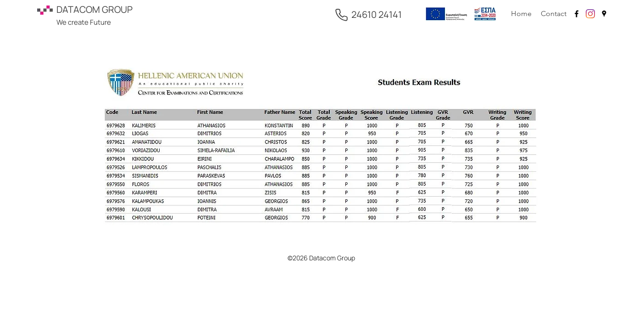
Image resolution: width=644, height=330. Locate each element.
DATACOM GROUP (94, 9)
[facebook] (577, 14)
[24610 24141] (377, 15)
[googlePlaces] (604, 14)
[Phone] (341, 15)
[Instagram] (590, 14)
